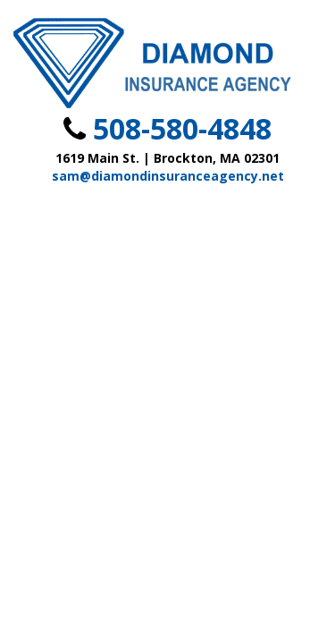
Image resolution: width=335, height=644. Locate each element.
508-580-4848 (182, 128)
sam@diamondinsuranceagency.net (168, 176)
